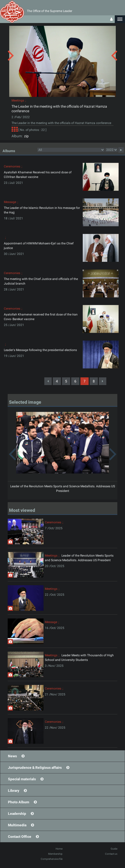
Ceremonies (12, 166)
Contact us (111, 854)
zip (26, 136)
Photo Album (19, 802)
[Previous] (48, 381)
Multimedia (17, 825)
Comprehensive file (52, 859)
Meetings (18, 100)
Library (14, 791)
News (12, 756)
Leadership (17, 814)
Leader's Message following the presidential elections (40, 350)
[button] (120, 19)
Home (59, 849)
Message (10, 202)
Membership (55, 854)
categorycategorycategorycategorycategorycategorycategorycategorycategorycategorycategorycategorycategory (71, 150)
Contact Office (20, 837)
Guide (114, 849)
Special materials (22, 779)
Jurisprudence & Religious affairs (35, 768)
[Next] (103, 381)
